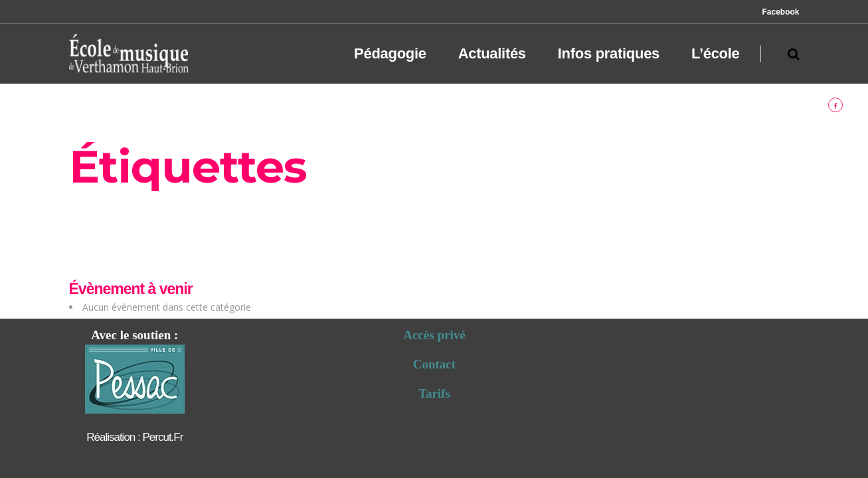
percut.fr (162, 437)
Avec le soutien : (134, 335)
